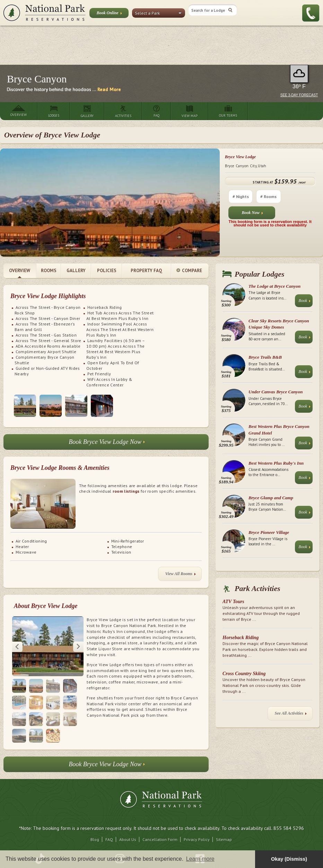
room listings (126, 491)
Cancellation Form (160, 839)
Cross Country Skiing (244, 674)
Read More (109, 89)
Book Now (252, 214)
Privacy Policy (197, 839)
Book (304, 302)
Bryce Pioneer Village (269, 532)
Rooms (49, 271)
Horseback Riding (241, 638)
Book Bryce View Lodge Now (107, 444)
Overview (20, 271)
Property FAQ (146, 271)
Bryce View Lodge (240, 157)
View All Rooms (181, 575)
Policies (107, 271)
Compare (189, 271)
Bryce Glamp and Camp (271, 498)
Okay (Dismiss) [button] (289, 859)
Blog (95, 839)
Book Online (109, 14)
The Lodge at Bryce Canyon (274, 286)
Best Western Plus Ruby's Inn (276, 463)
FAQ (109, 839)
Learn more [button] (200, 859)
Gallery (76, 271)
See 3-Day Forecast (299, 95)
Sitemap (224, 839)
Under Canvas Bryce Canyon (276, 392)
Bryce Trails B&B (265, 357)
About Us (128, 839)
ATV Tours (233, 602)
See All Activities (291, 715)
